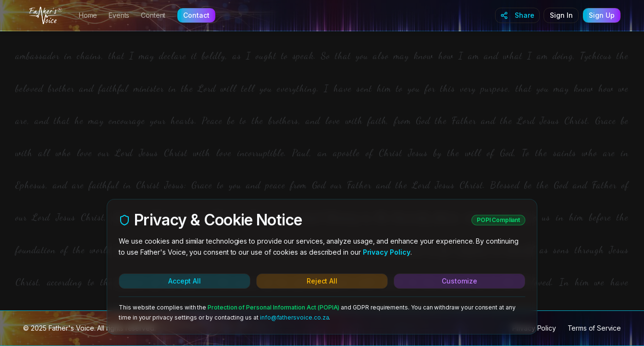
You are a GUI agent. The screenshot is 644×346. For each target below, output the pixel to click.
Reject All (322, 281)
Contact (196, 15)
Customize (459, 281)
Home (88, 15)
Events (119, 15)
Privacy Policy (387, 252)
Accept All (185, 281)
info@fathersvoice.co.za (295, 317)
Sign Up (602, 15)
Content (153, 15)
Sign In (561, 15)
